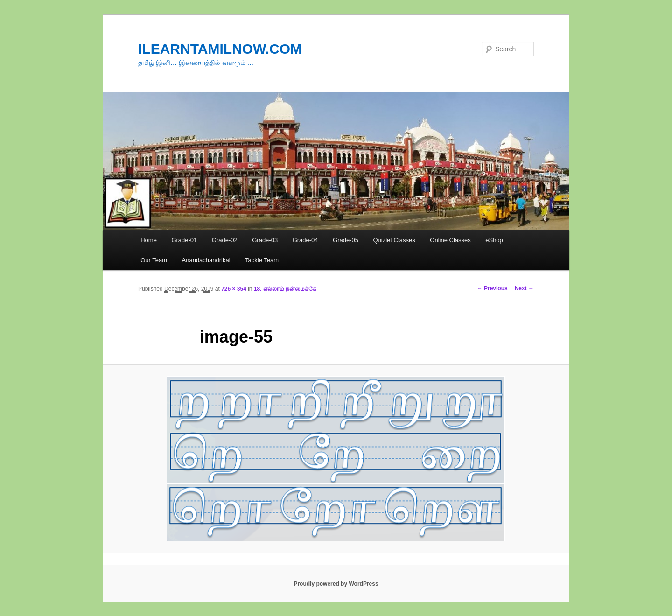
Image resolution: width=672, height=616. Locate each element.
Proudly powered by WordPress (336, 584)
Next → (524, 288)
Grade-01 (184, 240)
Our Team (154, 260)
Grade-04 (305, 240)
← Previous (492, 288)
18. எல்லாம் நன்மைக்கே (285, 289)
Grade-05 (346, 240)
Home (149, 240)
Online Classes (450, 240)
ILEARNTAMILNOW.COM (220, 49)
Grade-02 (225, 240)
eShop (494, 240)
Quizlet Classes (394, 240)
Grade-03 (265, 240)
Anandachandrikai (206, 260)
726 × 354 (234, 289)
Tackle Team (262, 260)
